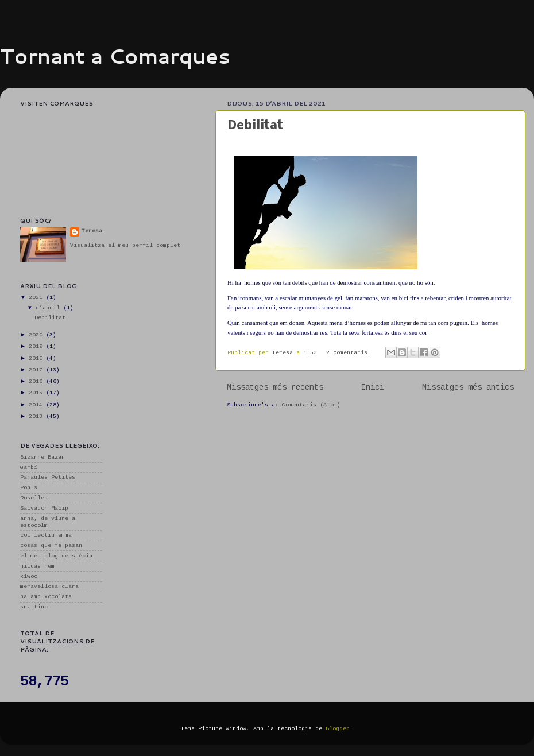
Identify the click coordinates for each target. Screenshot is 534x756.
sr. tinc (34, 607)
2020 (37, 335)
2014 (37, 405)
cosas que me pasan (51, 546)
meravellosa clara (49, 586)
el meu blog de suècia (56, 556)
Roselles (34, 498)
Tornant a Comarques (115, 56)
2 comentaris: (350, 353)
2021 (37, 298)
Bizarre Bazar (42, 457)
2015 (37, 393)
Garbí (29, 468)
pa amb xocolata (46, 597)
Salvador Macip (44, 508)
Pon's (29, 488)
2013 (37, 416)
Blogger (338, 729)
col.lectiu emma (46, 535)
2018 (37, 358)
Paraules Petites (48, 477)
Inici (373, 387)
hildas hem (37, 566)
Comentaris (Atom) (311, 405)
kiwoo (29, 577)
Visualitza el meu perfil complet (125, 245)
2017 (37, 370)
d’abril (49, 308)
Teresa (92, 231)
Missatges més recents (275, 387)
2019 (37, 346)
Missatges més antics (468, 387)
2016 (37, 381)
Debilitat (255, 126)
